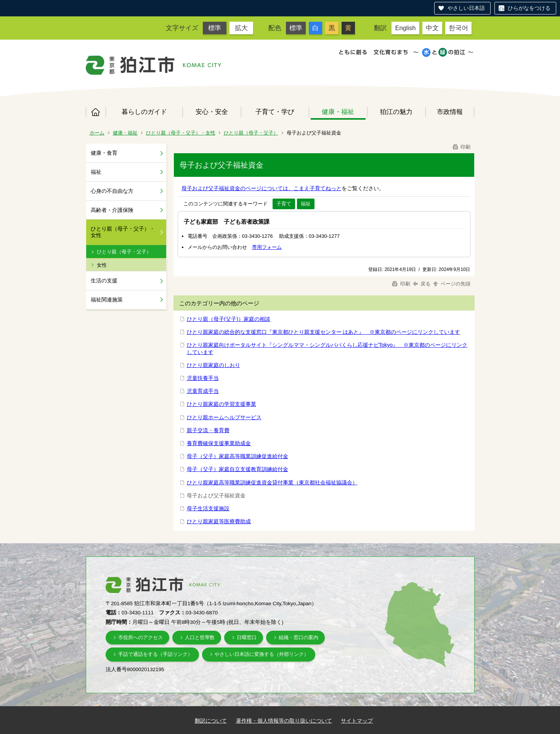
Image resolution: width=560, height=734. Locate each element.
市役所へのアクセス (140, 637)
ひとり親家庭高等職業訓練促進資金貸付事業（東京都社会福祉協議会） (272, 482)
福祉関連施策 (107, 300)
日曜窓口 (247, 637)
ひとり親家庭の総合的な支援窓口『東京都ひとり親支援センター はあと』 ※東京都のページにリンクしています (324, 332)
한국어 (458, 28)
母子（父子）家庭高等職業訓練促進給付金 (237, 456)
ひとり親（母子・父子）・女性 (181, 133)
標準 (215, 28)
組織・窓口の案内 (298, 637)
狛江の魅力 (396, 112)
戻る (422, 284)
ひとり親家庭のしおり (213, 365)
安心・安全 (212, 112)
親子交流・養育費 (208, 430)
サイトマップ (357, 721)
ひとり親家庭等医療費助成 (219, 521)
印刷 (461, 147)
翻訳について (211, 721)
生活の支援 (104, 280)
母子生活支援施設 (208, 508)
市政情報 (450, 112)
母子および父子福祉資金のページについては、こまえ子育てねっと (262, 188)
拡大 (241, 28)
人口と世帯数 (200, 637)
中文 (432, 28)
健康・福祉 (338, 112)
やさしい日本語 (466, 8)
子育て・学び (275, 112)
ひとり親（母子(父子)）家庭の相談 (229, 319)
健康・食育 (104, 153)
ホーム (96, 112)
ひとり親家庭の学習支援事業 (221, 404)
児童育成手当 (203, 391)
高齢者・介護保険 (112, 210)
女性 (102, 265)
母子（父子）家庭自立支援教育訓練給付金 (237, 469)
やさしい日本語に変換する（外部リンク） (262, 654)
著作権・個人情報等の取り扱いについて (284, 721)
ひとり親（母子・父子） (251, 133)
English (405, 28)
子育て (284, 204)
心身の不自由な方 (112, 191)
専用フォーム (267, 247)
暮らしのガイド (144, 112)
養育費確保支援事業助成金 (219, 443)
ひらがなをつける (529, 8)
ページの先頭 (451, 284)
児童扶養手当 (203, 378)
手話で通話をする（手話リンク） (155, 654)
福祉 (96, 172)
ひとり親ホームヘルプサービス (224, 417)
